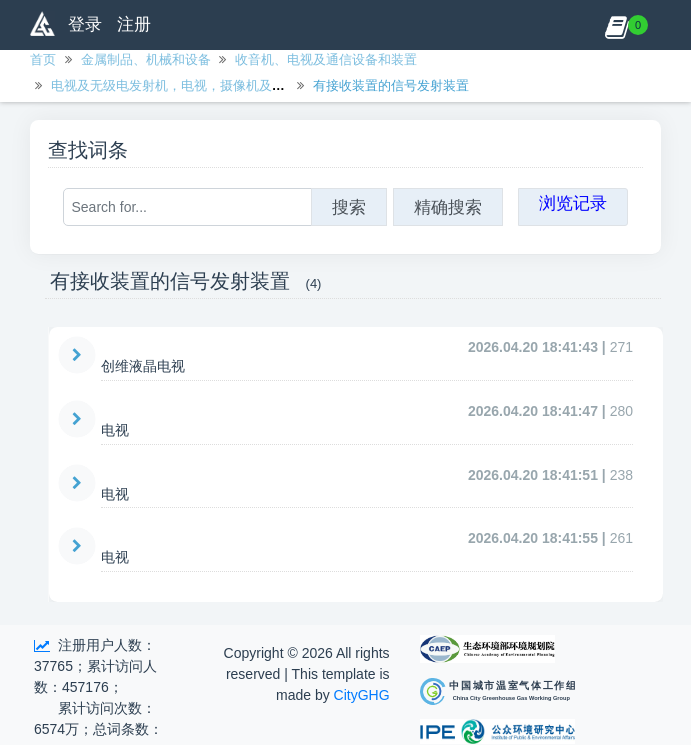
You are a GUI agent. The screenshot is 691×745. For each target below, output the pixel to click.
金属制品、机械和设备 (146, 59)
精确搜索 (448, 207)
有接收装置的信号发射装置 (391, 85)
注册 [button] (134, 24)
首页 (43, 59)
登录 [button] (85, 24)
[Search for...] (187, 207)
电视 (115, 430)
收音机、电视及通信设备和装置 (326, 59)
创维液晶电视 (143, 366)
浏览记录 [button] (573, 203)
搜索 (349, 207)
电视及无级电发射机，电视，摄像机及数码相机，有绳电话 (220, 85)
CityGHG (362, 695)
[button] (616, 25)
